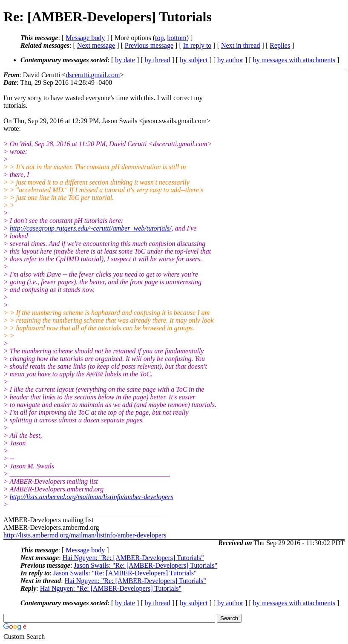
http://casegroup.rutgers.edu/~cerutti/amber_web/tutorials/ (91, 228)
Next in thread (241, 45)
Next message (96, 45)
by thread (158, 60)
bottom (177, 38)
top (159, 38)
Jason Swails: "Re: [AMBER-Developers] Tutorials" (145, 565)
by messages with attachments (294, 60)
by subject (194, 60)
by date (125, 60)
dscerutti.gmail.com (93, 75)
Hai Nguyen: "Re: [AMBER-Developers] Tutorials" (133, 558)
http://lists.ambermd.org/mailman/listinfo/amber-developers (92, 497)
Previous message (149, 45)
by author (230, 60)
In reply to (197, 45)
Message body (85, 38)
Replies (280, 45)
